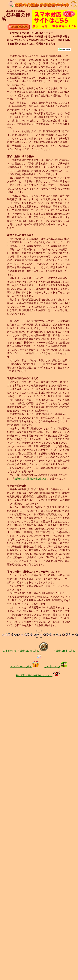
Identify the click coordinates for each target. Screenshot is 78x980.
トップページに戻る (25, 667)
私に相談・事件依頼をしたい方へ (39, 675)
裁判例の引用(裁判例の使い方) (31, 479)
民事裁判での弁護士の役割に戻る (26, 651)
